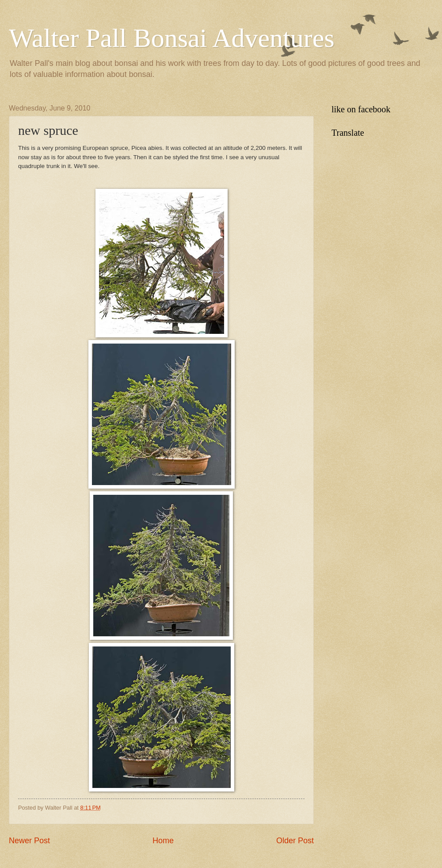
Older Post (295, 841)
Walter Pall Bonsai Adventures (172, 38)
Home (163, 841)
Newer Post (29, 841)
